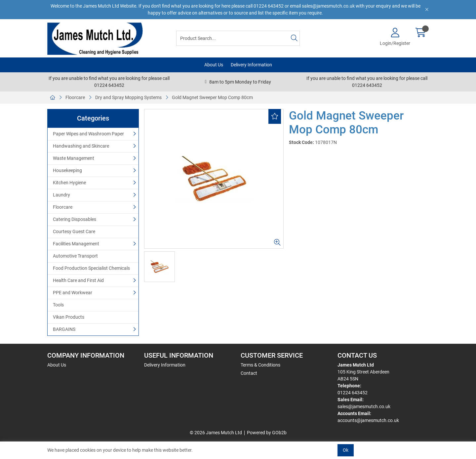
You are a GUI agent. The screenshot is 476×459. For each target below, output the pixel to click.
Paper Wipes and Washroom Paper (88, 134)
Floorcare (75, 97)
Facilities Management (76, 244)
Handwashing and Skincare (81, 146)
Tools (58, 305)
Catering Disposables (75, 219)
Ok (346, 450)
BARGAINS (64, 329)
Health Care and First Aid (78, 280)
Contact (249, 373)
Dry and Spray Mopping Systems (128, 97)
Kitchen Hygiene (69, 183)
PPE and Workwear (73, 293)
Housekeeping (67, 170)
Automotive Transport (75, 256)
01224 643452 (353, 393)
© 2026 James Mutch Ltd (216, 433)
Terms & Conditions (260, 365)
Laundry (61, 195)
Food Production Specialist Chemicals (91, 268)
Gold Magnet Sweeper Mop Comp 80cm (212, 97)
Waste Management (74, 158)
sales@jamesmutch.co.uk (364, 406)
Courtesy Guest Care (74, 231)
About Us (214, 65)
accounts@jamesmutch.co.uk (368, 420)
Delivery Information (251, 65)
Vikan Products (69, 317)
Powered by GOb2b (267, 433)
